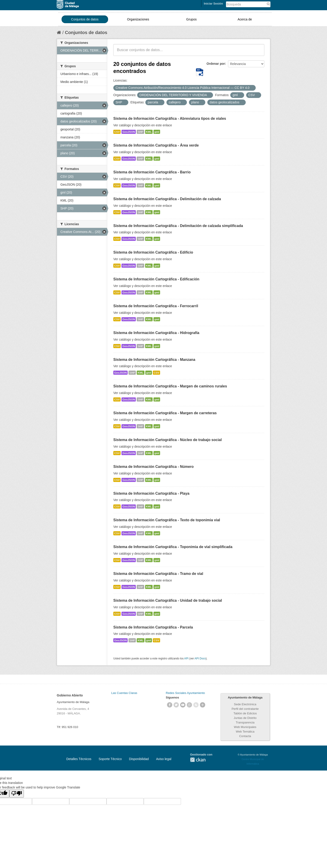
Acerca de (245, 19)
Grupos (191, 19)
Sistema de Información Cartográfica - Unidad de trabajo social (168, 600)
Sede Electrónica (245, 704)
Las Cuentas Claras (124, 693)
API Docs (200, 658)
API (186, 658)
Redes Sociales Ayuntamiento (185, 693)
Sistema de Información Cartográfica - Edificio (153, 252)
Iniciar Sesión (213, 4)
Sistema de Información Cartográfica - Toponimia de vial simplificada (173, 547)
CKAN (198, 760)
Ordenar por (216, 64)
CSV (117, 132)
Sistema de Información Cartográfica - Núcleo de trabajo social (167, 440)
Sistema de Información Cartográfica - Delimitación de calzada (167, 199)
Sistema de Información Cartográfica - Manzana (154, 360)
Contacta (245, 736)
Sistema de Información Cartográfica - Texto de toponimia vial (167, 520)
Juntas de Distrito (245, 718)
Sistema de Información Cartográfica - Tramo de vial (158, 574)
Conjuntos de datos (85, 19)
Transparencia (245, 722)
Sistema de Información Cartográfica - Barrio (152, 172)
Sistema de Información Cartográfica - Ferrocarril (156, 306)
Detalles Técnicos (79, 759)
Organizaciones (138, 19)
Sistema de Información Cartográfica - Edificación (156, 279)
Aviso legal (164, 759)
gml (157, 132)
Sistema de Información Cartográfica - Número (154, 467)
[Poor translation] (17, 794)
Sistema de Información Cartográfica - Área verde (156, 145)
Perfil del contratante (245, 709)
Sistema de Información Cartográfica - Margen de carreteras (165, 413)
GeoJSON (129, 132)
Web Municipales (245, 727)
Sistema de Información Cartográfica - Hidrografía (156, 333)
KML (149, 132)
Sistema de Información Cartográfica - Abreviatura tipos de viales (170, 118)
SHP (140, 132)
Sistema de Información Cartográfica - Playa (151, 493)
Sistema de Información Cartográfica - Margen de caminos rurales (170, 386)
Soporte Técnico (110, 759)
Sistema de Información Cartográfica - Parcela (153, 627)
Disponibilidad (139, 759)
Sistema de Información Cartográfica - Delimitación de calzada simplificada (178, 226)
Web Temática (245, 732)
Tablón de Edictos (245, 713)
